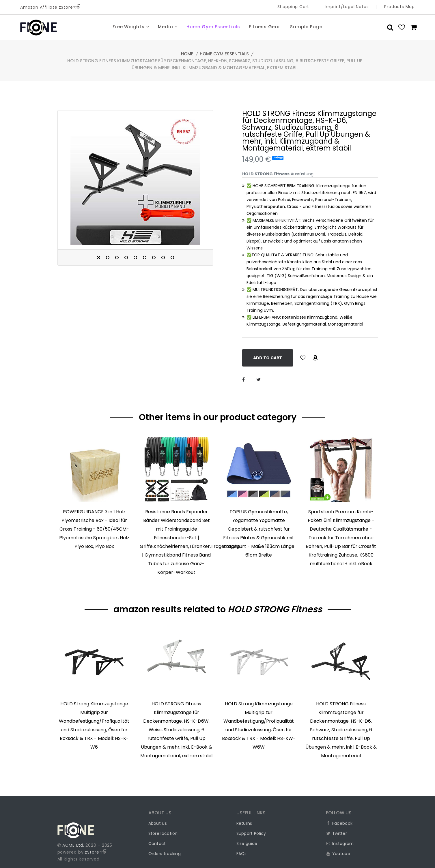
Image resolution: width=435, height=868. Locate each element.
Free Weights (131, 27)
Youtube (338, 854)
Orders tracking (165, 854)
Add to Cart (268, 358)
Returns (244, 823)
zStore (96, 852)
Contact (157, 843)
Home (187, 54)
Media (168, 27)
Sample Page (306, 27)
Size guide (247, 843)
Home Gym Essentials (213, 27)
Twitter (336, 833)
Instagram (340, 843)
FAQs (242, 854)
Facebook (339, 823)
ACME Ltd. (73, 845)
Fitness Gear (265, 27)
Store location (163, 833)
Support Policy (251, 833)
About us (158, 823)
